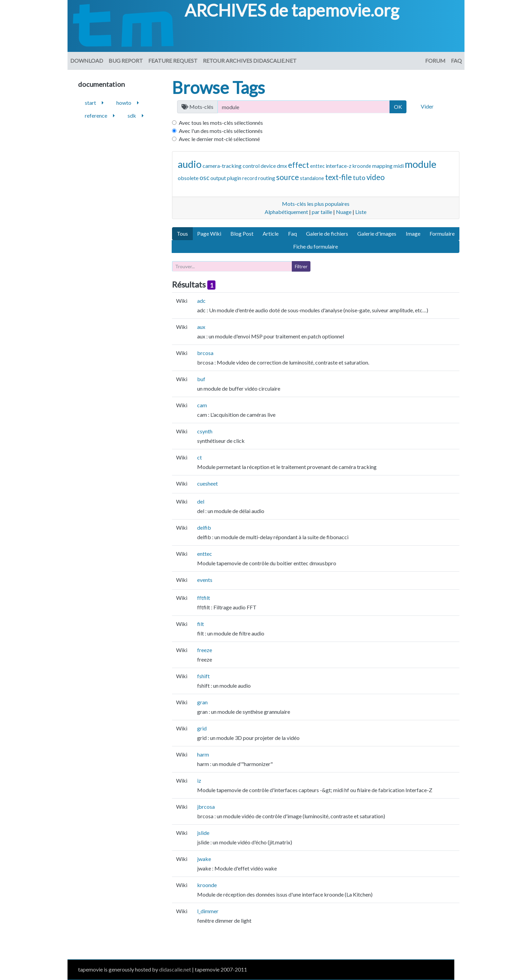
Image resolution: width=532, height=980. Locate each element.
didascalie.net (175, 969)
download (87, 61)
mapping (382, 166)
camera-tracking (222, 166)
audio (190, 164)
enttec (317, 166)
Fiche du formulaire (316, 246)
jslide (203, 833)
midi (399, 166)
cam (202, 405)
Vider (427, 106)
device (268, 166)
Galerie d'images (377, 233)
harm (203, 754)
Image (413, 233)
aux (201, 327)
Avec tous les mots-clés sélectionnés (221, 123)
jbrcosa (206, 807)
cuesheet (207, 483)
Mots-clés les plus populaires (316, 204)
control (251, 166)
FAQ (456, 61)
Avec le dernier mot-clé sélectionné (219, 139)
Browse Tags (218, 87)
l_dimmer (208, 911)
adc (201, 301)
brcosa (205, 353)
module (421, 164)
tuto (359, 178)
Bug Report (126, 61)
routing (267, 178)
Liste (361, 212)
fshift (203, 676)
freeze (205, 650)
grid (202, 728)
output (218, 178)
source (288, 177)
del (201, 501)
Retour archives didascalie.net (250, 61)
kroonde (362, 166)
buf (201, 379)
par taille (322, 212)
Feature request (173, 61)
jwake (204, 859)
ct (199, 457)
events (205, 580)
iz (199, 780)
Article (271, 233)
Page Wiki (209, 233)
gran (202, 702)
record (250, 178)
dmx (282, 166)
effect (299, 165)
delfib (204, 527)
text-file (338, 177)
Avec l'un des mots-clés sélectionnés (221, 131)
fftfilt (204, 598)
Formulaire (442, 233)
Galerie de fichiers (327, 233)
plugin (234, 178)
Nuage (344, 212)
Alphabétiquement (286, 212)
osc (204, 178)
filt (201, 624)
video (376, 177)
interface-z (339, 166)
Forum (435, 61)
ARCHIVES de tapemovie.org (292, 10)
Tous (182, 233)
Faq (292, 233)
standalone (312, 178)
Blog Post (242, 233)
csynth (205, 431)
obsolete (188, 178)
